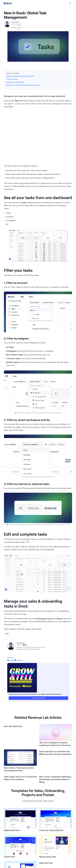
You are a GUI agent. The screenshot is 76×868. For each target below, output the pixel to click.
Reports (60, 618)
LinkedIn (18, 660)
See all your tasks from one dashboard (20, 76)
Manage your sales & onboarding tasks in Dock (23, 85)
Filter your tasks (12, 79)
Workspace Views (44, 618)
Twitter (11, 660)
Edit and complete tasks (15, 82)
